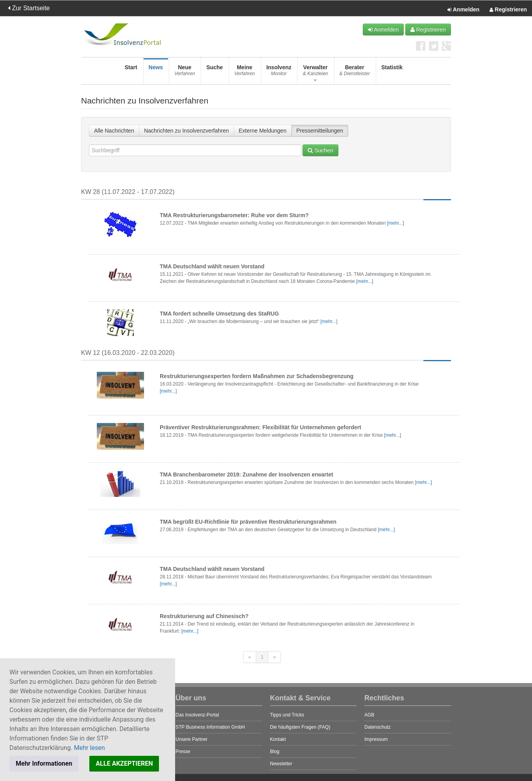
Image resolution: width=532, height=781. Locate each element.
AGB (369, 715)
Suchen (320, 150)
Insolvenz (279, 73)
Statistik (392, 73)
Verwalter (315, 73)
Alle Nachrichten (114, 131)
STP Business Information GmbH (210, 727)
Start (131, 73)
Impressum (376, 739)
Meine (244, 73)
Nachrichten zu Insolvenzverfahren (187, 131)
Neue (185, 73)
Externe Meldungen (263, 131)
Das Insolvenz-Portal (197, 715)
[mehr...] (395, 223)
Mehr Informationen (44, 763)
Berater (355, 73)
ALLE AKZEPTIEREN (124, 763)
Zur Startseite (29, 8)
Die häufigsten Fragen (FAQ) (300, 727)
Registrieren (508, 10)
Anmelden (463, 10)
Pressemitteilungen (320, 131)
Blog (275, 751)
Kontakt (278, 739)
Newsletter (281, 764)
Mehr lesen (90, 748)
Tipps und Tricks (287, 715)
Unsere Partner (191, 739)
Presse (183, 751)
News (156, 73)
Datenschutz (378, 727)
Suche (214, 73)
